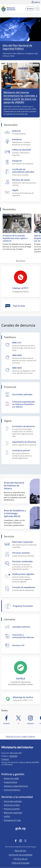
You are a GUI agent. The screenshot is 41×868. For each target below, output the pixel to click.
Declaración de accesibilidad (21, 855)
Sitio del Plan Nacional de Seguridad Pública (17, 47)
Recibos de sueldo (11, 778)
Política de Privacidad (20, 863)
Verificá (7, 816)
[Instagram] (21, 841)
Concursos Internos (12, 790)
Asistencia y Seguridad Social (16, 786)
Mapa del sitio (20, 851)
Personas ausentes (12, 809)
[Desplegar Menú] (30, 9)
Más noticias (21, 261)
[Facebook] (16, 841)
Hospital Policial (10, 782)
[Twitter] (25, 841)
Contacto (5, 759)
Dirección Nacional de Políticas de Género (14, 486)
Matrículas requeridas (13, 813)
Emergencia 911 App (12, 820)
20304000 (13, 756)
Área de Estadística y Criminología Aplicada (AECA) (15, 513)
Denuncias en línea (12, 805)
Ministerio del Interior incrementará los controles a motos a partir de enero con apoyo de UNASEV (20, 97)
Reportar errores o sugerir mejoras (20, 736)
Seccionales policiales (13, 801)
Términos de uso (20, 859)
